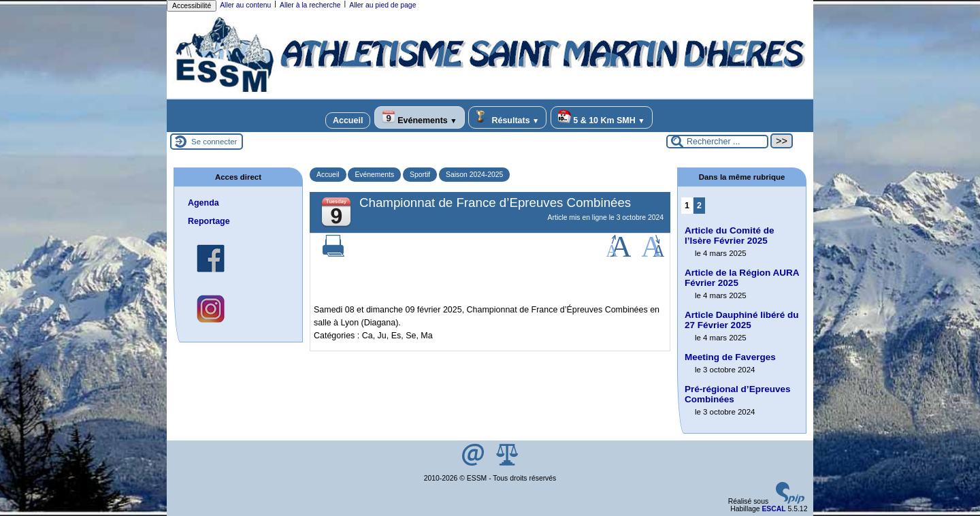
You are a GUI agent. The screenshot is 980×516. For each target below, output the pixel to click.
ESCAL (773, 509)
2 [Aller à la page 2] (699, 206)
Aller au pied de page (382, 5)
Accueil (348, 120)
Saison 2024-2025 (474, 175)
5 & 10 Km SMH (602, 117)
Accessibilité (192, 6)
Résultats (507, 117)
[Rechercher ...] (717, 142)
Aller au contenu (245, 5)
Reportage (209, 221)
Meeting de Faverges (730, 357)
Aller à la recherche (310, 5)
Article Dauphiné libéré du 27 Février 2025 (741, 320)
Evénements (420, 117)
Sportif (420, 175)
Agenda (203, 203)
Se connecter (214, 142)
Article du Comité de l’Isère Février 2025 (729, 236)
